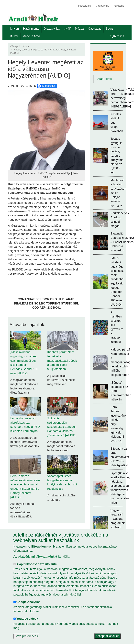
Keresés (117, 36)
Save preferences (26, 636)
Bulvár (14, 36)
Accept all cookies (107, 636)
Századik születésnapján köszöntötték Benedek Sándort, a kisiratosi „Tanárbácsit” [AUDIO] (62, 427)
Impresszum (84, 6)
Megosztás (46, 86)
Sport (109, 29)
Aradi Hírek (105, 79)
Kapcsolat (119, 6)
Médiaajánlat (102, 6)
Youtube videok (27, 619)
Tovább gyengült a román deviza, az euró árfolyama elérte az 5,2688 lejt (117, 156)
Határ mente (31, 29)
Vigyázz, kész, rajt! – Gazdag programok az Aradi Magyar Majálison (118, 523)
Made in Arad (31, 36)
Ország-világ (52, 29)
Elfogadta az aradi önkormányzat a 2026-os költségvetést (120, 457)
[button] (46, 130)
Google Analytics (28, 602)
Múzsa (79, 29)
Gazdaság (95, 29)
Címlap (14, 46)
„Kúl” (68, 29)
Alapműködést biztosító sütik (37, 564)
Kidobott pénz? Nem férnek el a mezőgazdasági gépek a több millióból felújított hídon (62, 361)
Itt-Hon (14, 29)
